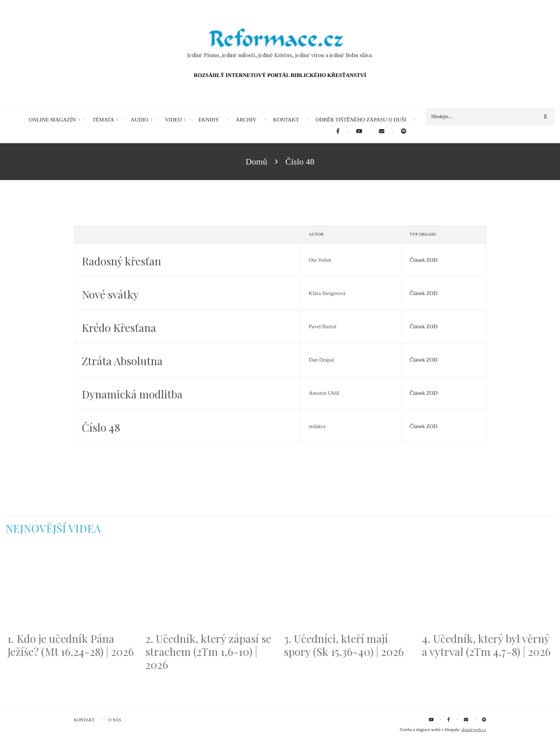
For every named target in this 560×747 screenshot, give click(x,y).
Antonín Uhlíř (324, 393)
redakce (317, 426)
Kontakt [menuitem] (286, 120)
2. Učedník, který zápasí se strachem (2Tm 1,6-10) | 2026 (208, 652)
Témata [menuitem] (103, 120)
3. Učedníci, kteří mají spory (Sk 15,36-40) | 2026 (344, 645)
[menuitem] (338, 131)
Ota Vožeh (320, 260)
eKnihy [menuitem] (209, 120)
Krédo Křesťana (119, 328)
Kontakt (84, 720)
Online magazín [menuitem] (52, 120)
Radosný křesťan (121, 261)
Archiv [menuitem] (246, 120)
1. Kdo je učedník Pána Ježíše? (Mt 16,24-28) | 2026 (70, 645)
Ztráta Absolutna (122, 361)
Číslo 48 (101, 427)
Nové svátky (110, 294)
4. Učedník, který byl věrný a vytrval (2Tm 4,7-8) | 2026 (486, 645)
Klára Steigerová (327, 293)
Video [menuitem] (173, 120)
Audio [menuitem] (140, 120)
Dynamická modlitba (132, 394)
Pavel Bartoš (322, 326)
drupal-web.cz (474, 730)
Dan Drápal (321, 360)
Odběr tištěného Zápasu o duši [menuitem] (361, 120)
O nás (115, 720)
